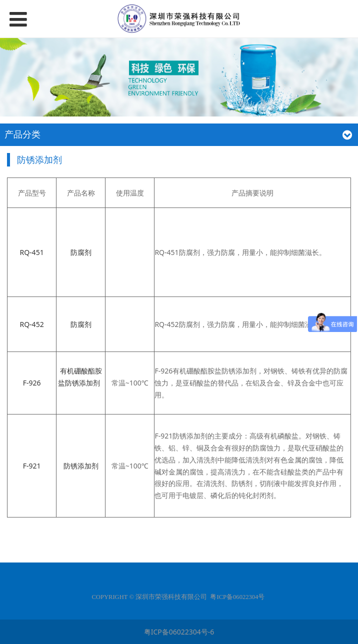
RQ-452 (31, 324)
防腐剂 (81, 252)
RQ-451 (31, 252)
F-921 (32, 466)
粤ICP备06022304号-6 (179, 632)
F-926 (32, 383)
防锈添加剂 (81, 466)
